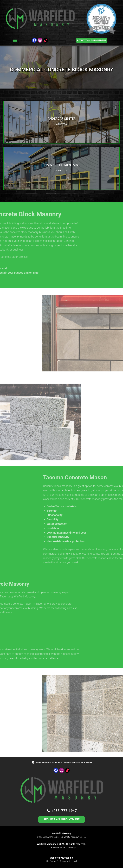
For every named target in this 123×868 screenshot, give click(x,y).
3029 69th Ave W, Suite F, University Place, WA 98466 (62, 837)
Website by (62, 858)
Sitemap (72, 847)
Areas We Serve (58, 847)
